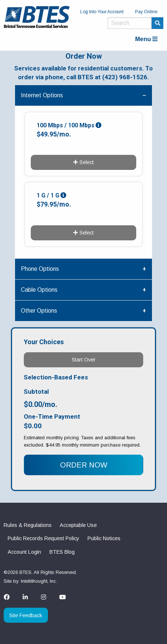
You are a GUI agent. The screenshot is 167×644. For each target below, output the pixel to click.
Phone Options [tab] (40, 269)
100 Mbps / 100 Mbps (66, 125)
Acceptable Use (78, 525)
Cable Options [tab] (39, 290)
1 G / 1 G (48, 195)
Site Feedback (26, 615)
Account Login (24, 552)
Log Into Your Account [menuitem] (102, 12)
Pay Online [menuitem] (146, 12)
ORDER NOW (84, 465)
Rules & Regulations (28, 525)
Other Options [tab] (39, 311)
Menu (146, 39)
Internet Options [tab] (42, 95)
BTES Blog (62, 552)
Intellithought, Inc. (39, 581)
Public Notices (104, 538)
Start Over (84, 360)
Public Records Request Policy (43, 538)
